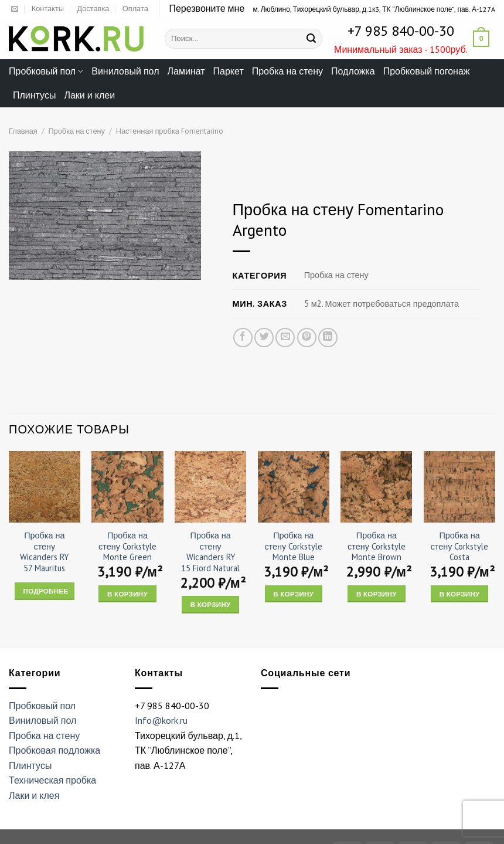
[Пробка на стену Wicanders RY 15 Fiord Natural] (210, 487)
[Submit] (312, 39)
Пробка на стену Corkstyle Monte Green (127, 546)
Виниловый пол (125, 71)
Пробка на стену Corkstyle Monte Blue (293, 546)
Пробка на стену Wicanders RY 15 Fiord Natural (210, 552)
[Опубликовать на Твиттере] (265, 338)
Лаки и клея (34, 795)
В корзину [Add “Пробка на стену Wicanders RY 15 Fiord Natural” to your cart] (211, 604)
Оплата (135, 9)
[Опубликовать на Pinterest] (307, 338)
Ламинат (186, 71)
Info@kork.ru (161, 720)
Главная (23, 131)
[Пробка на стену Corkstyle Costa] (459, 487)
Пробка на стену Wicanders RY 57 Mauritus (44, 552)
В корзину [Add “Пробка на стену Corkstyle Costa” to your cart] (460, 594)
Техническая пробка (52, 780)
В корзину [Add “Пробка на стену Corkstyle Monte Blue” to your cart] (293, 594)
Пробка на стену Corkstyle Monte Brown (377, 546)
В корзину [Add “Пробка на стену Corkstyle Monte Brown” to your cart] (377, 594)
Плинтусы (34, 95)
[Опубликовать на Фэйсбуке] (243, 338)
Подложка (353, 71)
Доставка (93, 9)
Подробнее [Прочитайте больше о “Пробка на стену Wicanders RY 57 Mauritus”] (46, 591)
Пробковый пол (46, 71)
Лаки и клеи (89, 95)
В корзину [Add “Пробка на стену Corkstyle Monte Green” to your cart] (127, 594)
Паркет (229, 71)
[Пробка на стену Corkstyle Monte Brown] (376, 487)
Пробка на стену (287, 71)
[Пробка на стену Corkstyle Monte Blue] (294, 487)
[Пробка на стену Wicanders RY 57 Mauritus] (45, 487)
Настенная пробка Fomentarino (170, 131)
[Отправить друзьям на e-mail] (286, 338)
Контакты (48, 9)
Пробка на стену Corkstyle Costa (460, 546)
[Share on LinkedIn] (328, 338)
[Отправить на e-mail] (15, 9)
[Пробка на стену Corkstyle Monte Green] (127, 487)
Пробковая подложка (55, 750)
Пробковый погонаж (427, 71)
